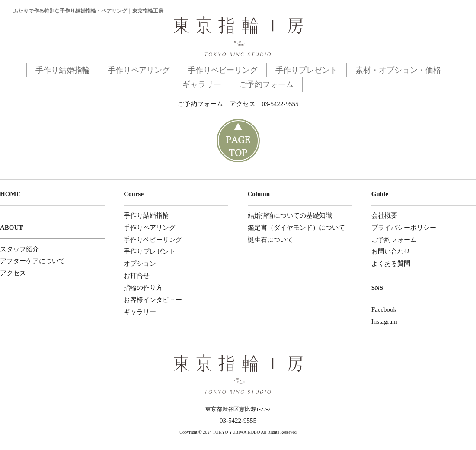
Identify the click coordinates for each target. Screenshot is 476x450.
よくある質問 (391, 264)
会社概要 (384, 215)
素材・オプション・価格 (398, 70)
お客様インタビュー (153, 300)
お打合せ (137, 276)
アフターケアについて (32, 261)
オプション (140, 264)
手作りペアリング (139, 70)
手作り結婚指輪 (63, 70)
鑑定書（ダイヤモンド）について (296, 228)
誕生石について (270, 240)
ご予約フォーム (266, 84)
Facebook (384, 309)
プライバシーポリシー (404, 228)
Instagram (384, 321)
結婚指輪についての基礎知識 (290, 215)
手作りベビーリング (223, 70)
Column (259, 194)
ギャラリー (202, 84)
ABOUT (11, 228)
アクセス (243, 104)
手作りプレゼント (307, 70)
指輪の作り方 (143, 288)
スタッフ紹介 (19, 249)
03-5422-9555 (280, 104)
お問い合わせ (391, 251)
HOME (10, 194)
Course (134, 194)
